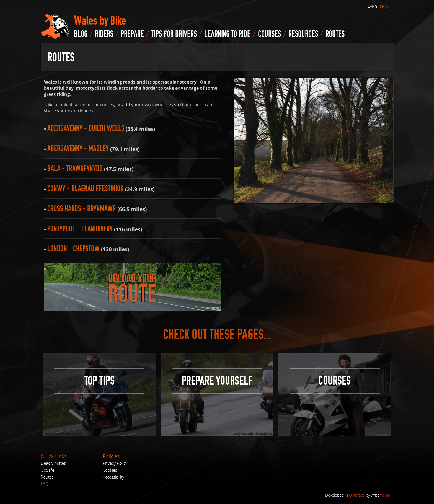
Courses (269, 34)
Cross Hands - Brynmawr (82, 209)
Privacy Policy (115, 463)
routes (335, 34)
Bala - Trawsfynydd (75, 168)
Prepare (132, 34)
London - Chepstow (73, 249)
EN (382, 6)
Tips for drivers (174, 34)
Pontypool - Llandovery (80, 229)
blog (81, 34)
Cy (388, 6)
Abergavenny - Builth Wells (86, 128)
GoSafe (47, 470)
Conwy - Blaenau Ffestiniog (86, 189)
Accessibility (113, 477)
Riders (104, 34)
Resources (303, 34)
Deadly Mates (53, 463)
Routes (47, 477)
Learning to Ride (227, 34)
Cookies (110, 470)
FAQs (46, 484)
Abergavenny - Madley (78, 148)
